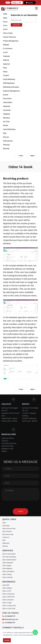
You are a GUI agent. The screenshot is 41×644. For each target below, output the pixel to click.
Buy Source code (8, 534)
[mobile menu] (36, 8)
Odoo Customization (9, 554)
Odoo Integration (8, 563)
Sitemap (5, 546)
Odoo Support (7, 566)
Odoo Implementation (9, 560)
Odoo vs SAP (7, 591)
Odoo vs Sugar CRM (9, 606)
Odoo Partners (7, 531)
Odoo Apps (6, 526)
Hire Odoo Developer (9, 557)
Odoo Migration (7, 569)
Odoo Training (7, 574)
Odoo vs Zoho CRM (9, 609)
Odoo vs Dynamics (8, 594)
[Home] (10, 10)
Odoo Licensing (7, 577)
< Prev (21, 156)
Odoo (4, 523)
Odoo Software (7, 588)
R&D (4, 540)
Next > (33, 156)
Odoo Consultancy (8, 571)
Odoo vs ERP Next (8, 597)
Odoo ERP (6, 585)
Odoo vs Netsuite (8, 600)
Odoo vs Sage (7, 603)
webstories (6, 543)
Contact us (6, 537)
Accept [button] (7, 640)
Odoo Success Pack (9, 529)
